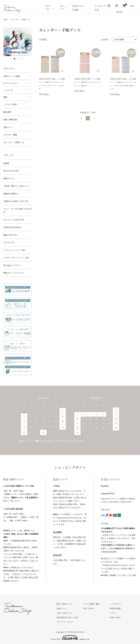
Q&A (132, 6)
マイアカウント (116, 604)
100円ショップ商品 (12, 76)
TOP (5, 19)
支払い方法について (65, 613)
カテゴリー (48, 9)
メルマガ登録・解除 (91, 604)
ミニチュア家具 (10, 104)
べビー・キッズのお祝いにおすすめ (18, 210)
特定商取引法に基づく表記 (67, 617)
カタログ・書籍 (10, 135)
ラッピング (8, 90)
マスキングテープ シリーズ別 (16, 258)
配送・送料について (65, 604)
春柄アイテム (9, 178)
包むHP (119, 12)
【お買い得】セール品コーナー (17, 186)
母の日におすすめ (11, 171)
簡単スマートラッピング (14, 273)
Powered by (70, 637)
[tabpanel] (18, 42)
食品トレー (8, 127)
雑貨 (5, 97)
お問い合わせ (115, 617)
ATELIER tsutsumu (12, 227)
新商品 (6, 163)
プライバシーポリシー (66, 622)
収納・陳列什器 (10, 120)
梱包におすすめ (10, 235)
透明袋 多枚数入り (11, 194)
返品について (62, 608)
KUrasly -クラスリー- (13, 265)
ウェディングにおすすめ (14, 220)
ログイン (113, 613)
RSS (85, 608)
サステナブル (9, 242)
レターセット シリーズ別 (14, 250)
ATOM (91, 608)
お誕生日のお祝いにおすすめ (16, 201)
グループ (62, 7)
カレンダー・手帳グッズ (21, 19)
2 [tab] (18, 59)
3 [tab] (21, 59)
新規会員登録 (115, 608)
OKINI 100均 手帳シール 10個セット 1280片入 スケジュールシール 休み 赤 (87, 82)
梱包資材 (7, 112)
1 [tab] (14, 59)
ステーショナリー (11, 83)
